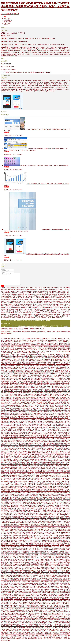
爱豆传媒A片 (24, 479)
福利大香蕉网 (16, 373)
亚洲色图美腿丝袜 (32, 509)
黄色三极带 (41, 525)
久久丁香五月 (66, 492)
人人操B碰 (57, 535)
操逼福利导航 (45, 469)
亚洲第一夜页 (46, 622)
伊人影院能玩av (64, 620)
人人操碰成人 (38, 452)
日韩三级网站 (46, 404)
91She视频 (34, 482)
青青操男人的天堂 (8, 573)
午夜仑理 (55, 636)
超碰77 (17, 469)
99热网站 (45, 481)
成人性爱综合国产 (19, 531)
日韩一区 (34, 552)
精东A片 (24, 476)
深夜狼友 (5, 581)
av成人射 (62, 547)
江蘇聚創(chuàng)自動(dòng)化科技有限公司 (50, 308)
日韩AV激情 (32, 622)
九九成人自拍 (20, 369)
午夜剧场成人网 (64, 374)
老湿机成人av (40, 365)
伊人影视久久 (40, 506)
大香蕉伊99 (48, 600)
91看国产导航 (66, 401)
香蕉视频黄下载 (46, 476)
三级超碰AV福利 (10, 366)
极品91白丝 (17, 636)
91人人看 (15, 401)
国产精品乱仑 (48, 547)
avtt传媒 (12, 558)
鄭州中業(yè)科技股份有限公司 (21, 302)
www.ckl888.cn (12, 70)
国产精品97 (7, 422)
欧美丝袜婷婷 (65, 593)
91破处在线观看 (56, 539)
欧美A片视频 (18, 476)
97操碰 (9, 571)
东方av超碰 (31, 442)
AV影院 (18, 361)
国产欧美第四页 (19, 558)
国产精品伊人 (35, 608)
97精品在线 (45, 514)
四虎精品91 (6, 506)
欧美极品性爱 (55, 573)
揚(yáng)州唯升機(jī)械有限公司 (38, 318)
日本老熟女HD (8, 579)
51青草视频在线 (20, 592)
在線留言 (6, 25)
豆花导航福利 (11, 408)
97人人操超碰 (24, 454)
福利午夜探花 (11, 627)
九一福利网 (14, 538)
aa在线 (9, 550)
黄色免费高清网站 (22, 525)
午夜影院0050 (19, 406)
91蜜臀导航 (42, 511)
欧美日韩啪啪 (19, 368)
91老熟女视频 (56, 628)
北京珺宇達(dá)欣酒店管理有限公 (39, 305)
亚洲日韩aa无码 (47, 414)
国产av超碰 (18, 462)
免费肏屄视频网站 (52, 392)
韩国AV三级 (22, 577)
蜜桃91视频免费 (35, 527)
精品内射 (14, 638)
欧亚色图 (59, 568)
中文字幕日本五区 (5, 493)
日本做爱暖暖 (13, 525)
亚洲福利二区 (37, 533)
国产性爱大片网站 (40, 484)
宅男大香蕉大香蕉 (35, 589)
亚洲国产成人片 (60, 585)
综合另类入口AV (15, 365)
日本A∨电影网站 (64, 612)
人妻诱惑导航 (18, 617)
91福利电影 (47, 441)
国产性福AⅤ (30, 466)
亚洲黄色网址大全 (47, 452)
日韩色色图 (21, 520)
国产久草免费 (8, 566)
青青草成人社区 (41, 427)
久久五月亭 (19, 606)
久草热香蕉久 (7, 539)
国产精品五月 (6, 446)
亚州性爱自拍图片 (14, 546)
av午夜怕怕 (14, 542)
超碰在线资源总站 (11, 593)
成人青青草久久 (19, 614)
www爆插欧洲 (56, 446)
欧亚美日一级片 (22, 463)
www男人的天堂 (43, 617)
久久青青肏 (42, 373)
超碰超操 (34, 501)
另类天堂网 (42, 446)
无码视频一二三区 (49, 412)
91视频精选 (48, 446)
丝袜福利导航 (35, 363)
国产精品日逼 (28, 366)
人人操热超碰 (52, 565)
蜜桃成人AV (48, 593)
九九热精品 (66, 589)
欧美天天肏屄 (14, 520)
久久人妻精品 (42, 388)
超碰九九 (22, 373)
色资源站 (58, 531)
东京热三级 (43, 460)
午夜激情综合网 (63, 487)
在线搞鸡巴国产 (24, 616)
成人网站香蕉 (32, 361)
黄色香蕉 (48, 541)
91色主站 (34, 393)
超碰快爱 (27, 625)
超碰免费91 (23, 466)
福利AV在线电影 (25, 517)
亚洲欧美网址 (64, 476)
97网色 (28, 379)
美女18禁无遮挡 (10, 438)
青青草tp (57, 550)
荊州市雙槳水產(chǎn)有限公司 (14, 315)
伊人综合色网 (56, 468)
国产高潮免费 (11, 569)
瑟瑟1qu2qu (11, 477)
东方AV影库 (34, 541)
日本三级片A (50, 427)
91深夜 (41, 390)
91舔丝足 (13, 446)
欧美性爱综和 (4, 468)
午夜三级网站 (33, 633)
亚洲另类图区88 (23, 587)
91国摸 (60, 589)
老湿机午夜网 (52, 515)
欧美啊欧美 (59, 542)
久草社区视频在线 (58, 385)
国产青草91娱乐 (55, 450)
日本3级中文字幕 (29, 523)
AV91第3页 (39, 371)
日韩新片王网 (55, 600)
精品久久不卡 (33, 517)
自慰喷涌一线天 (15, 590)
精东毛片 (43, 508)
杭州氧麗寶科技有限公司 (34, 320)
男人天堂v (31, 436)
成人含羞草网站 (9, 533)
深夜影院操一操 (7, 452)
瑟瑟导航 (48, 576)
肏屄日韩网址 (51, 368)
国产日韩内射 (41, 462)
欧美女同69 (39, 622)
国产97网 (56, 482)
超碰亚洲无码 (13, 568)
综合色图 (67, 433)
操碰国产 (39, 385)
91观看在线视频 (42, 517)
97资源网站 (55, 498)
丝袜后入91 (41, 408)
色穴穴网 (15, 528)
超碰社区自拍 (33, 566)
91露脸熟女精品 (10, 417)
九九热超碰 (16, 579)
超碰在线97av (45, 601)
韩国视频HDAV (63, 377)
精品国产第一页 (16, 555)
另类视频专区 (32, 590)
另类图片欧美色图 (16, 379)
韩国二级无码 (29, 387)
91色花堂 (62, 633)
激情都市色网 (55, 612)
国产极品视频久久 (14, 385)
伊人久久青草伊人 (39, 569)
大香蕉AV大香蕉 (56, 593)
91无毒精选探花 (64, 550)
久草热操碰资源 (32, 377)
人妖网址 (32, 457)
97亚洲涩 (47, 450)
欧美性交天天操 (17, 377)
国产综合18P (22, 423)
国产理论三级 (24, 411)
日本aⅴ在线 (29, 401)
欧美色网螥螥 (63, 554)
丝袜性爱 (46, 458)
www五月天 (16, 501)
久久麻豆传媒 (34, 504)
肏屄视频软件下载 (25, 408)
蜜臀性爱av (33, 441)
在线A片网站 (36, 565)
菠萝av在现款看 (7, 563)
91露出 (44, 479)
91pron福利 (8, 411)
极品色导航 (55, 614)
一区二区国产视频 (15, 439)
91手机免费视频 (47, 568)
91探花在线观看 (58, 485)
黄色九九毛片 (15, 604)
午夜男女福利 (41, 482)
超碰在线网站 (29, 492)
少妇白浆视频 (61, 438)
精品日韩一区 (35, 617)
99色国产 (57, 387)
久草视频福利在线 (41, 576)
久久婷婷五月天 (62, 454)
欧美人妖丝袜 (31, 579)
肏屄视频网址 (32, 581)
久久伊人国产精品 (50, 408)
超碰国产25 (42, 496)
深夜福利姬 (15, 600)
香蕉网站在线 (25, 489)
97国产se (12, 592)
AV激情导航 (15, 433)
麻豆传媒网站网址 (23, 398)
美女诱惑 (61, 369)
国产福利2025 (24, 439)
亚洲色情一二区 (54, 609)
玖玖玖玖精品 (22, 449)
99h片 (7, 462)
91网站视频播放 (7, 577)
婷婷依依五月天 (47, 614)
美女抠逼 (26, 539)
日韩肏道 (51, 535)
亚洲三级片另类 (17, 360)
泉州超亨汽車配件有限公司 (13, 293)
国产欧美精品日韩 (36, 612)
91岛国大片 (43, 409)
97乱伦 (30, 465)
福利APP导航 (55, 620)
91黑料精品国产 (5, 471)
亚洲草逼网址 (45, 604)
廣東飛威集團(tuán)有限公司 (19, 320)
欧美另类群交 (24, 636)
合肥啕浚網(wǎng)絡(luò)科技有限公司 (43, 303)
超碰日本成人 (51, 558)
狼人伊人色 (22, 458)
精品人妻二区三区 (54, 630)
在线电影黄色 (34, 435)
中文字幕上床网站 (34, 368)
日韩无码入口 (18, 582)
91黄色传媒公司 (54, 379)
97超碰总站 (5, 369)
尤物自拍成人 (30, 476)
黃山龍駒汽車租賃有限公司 (28, 300)
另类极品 (6, 568)
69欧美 (26, 450)
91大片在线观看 (34, 392)
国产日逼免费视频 (43, 504)
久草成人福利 (63, 503)
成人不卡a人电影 (9, 636)
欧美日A (57, 374)
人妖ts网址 (20, 541)
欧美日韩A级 (66, 439)
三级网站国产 (7, 428)
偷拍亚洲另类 (12, 581)
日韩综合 (7, 454)
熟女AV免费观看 (64, 449)
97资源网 (46, 395)
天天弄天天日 (62, 504)
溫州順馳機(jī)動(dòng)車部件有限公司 (33, 315)
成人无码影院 (37, 601)
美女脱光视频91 (7, 517)
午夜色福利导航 (55, 495)
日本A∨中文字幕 (36, 508)
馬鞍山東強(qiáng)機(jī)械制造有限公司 (58, 318)
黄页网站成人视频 (21, 371)
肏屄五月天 (15, 511)
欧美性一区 (25, 360)
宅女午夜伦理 (28, 485)
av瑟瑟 (29, 501)
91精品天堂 (37, 433)
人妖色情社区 (19, 471)
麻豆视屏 (47, 379)
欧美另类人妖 (50, 520)
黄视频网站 (43, 520)
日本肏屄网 (64, 430)
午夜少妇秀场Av (26, 504)
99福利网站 (14, 392)
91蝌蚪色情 (20, 482)
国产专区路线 (16, 415)
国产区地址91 (41, 369)
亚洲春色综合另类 (23, 511)
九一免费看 (26, 395)
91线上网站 (31, 474)
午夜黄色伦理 (19, 417)
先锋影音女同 (42, 623)
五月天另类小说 (51, 571)
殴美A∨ (42, 628)
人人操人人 (14, 560)
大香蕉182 (7, 542)
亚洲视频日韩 (29, 388)
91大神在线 (34, 549)
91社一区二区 (64, 365)
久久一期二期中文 (39, 539)
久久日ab (12, 400)
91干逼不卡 (8, 638)
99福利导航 (19, 574)
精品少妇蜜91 (19, 620)
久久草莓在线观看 (35, 406)
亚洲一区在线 (32, 398)
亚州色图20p (47, 608)
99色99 (23, 379)
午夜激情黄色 (47, 393)
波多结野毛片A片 (5, 458)
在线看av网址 (30, 463)
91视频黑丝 (10, 419)
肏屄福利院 (66, 508)
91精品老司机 (54, 423)
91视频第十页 (48, 420)
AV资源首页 (60, 555)
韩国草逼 (34, 506)
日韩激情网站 (27, 409)
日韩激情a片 (58, 560)
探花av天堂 (66, 474)
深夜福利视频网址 (31, 371)
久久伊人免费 (57, 388)
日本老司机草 (15, 457)
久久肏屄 (11, 358)
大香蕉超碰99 (37, 387)
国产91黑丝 (8, 555)
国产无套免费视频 (58, 493)
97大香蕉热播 (50, 508)
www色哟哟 (20, 485)
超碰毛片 (37, 579)
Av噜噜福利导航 (29, 438)
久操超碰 (45, 560)
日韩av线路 (58, 412)
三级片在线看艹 (51, 616)
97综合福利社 (45, 361)
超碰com (5, 412)
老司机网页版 (14, 403)
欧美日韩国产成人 (7, 382)
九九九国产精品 (15, 458)
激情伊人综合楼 (55, 476)
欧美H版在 (3, 550)
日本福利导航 (46, 385)
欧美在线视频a (23, 382)
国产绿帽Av (66, 604)
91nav (53, 587)
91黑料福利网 (62, 471)
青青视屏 (11, 639)
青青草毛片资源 (23, 447)
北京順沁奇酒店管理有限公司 (44, 307)
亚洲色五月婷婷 (39, 531)
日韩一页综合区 (63, 506)
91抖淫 (50, 384)
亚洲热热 (17, 479)
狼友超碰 (5, 569)
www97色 (66, 617)
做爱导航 (54, 460)
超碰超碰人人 (44, 433)
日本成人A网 (8, 373)
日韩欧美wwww (5, 449)
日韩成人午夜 (55, 506)
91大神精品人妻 (45, 381)
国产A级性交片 (64, 628)
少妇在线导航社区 (22, 638)
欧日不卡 (17, 490)
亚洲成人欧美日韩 (12, 552)
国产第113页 (43, 400)
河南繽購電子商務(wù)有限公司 (21, 318)
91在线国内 (4, 419)
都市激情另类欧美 (19, 641)
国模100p (39, 414)
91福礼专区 (56, 569)
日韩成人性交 (22, 388)
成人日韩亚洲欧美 (54, 601)
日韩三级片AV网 (7, 600)
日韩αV (19, 550)
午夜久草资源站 (16, 517)
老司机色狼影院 (23, 474)
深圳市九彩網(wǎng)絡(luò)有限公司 (50, 310)
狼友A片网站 (63, 627)
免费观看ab (62, 482)
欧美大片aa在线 (47, 573)
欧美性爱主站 (23, 547)
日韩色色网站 (38, 476)
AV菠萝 (61, 630)
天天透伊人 (42, 611)
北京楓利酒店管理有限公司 (53, 298)
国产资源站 (61, 614)
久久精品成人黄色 (30, 514)
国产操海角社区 (49, 525)
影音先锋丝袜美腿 (55, 357)
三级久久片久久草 (58, 528)
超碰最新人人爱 (56, 530)
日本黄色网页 (29, 542)
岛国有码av (39, 495)
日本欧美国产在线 (51, 542)
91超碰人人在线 (53, 631)
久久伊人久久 (38, 560)
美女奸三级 (4, 598)
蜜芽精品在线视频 (61, 538)
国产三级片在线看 (7, 501)
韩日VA (17, 547)
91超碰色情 (28, 641)
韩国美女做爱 (47, 552)
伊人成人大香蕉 (59, 474)
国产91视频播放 (65, 447)
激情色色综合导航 (11, 574)
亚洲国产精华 (55, 487)
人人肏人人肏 (38, 447)
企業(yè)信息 (7, 23)
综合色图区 (59, 479)
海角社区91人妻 (60, 465)
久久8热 (58, 616)
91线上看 (12, 471)
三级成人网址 (23, 501)
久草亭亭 (53, 596)
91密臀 (29, 506)
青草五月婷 (29, 577)
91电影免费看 (19, 409)
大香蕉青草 (44, 500)
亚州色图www (38, 481)
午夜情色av (66, 549)
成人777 (61, 523)
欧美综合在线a (19, 612)
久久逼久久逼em (26, 487)
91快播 (50, 463)
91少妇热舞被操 (13, 631)
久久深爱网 (34, 427)
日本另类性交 (37, 515)
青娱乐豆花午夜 (30, 449)
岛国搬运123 (6, 546)
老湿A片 (53, 585)
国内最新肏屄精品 (44, 619)
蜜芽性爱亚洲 (46, 566)
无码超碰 (12, 435)
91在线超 (27, 392)
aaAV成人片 (56, 415)
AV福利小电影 (54, 404)
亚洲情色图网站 (63, 569)
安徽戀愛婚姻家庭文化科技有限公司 (31, 317)
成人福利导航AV (5, 643)
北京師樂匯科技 (57, 303)
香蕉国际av (5, 368)
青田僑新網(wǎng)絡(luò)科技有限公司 (51, 317)
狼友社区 (56, 611)
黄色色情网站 (17, 436)
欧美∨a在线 (50, 388)
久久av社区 (62, 573)
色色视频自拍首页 (55, 430)
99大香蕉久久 (36, 628)
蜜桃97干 (36, 466)
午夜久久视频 (40, 379)
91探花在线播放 (35, 520)
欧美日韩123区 (57, 584)
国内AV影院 (39, 596)
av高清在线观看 (32, 439)
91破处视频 (65, 373)
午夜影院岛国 (60, 457)
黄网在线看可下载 (8, 396)
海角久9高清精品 (33, 512)
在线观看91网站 (32, 396)
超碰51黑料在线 (41, 501)
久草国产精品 (10, 527)
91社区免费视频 (46, 447)
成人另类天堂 (61, 517)
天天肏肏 (17, 468)
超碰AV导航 (51, 374)
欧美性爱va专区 (22, 635)
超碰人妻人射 (7, 423)
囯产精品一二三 (50, 462)
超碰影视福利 (32, 365)
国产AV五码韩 (62, 577)
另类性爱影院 (63, 635)
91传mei (54, 541)
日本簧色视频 (60, 400)
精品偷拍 (14, 428)
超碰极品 (65, 455)
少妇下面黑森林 (24, 365)
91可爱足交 (50, 409)
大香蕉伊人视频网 (34, 417)
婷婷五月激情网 (50, 466)
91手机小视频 (13, 485)
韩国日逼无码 (37, 469)
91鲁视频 (62, 600)
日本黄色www (41, 489)
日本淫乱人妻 (11, 612)
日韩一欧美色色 (65, 596)
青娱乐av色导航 (11, 630)
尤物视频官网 (53, 401)
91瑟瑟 (60, 611)
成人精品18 (63, 520)
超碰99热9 (37, 357)
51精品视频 (42, 557)
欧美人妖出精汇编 (63, 371)
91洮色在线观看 (58, 527)
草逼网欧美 (64, 571)
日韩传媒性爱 (27, 541)
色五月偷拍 (52, 604)
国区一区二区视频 (36, 487)
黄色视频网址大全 (48, 639)
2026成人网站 (4, 398)
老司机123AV (17, 381)
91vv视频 (3, 495)
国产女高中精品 (26, 460)
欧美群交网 (61, 544)
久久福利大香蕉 (46, 495)
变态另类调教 (62, 376)
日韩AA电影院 (60, 579)
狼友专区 (48, 425)
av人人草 (23, 381)
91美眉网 (61, 404)
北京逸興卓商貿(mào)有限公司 (54, 293)
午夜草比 (43, 542)
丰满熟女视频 (52, 514)
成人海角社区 (22, 357)
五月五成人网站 (56, 452)
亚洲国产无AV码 (18, 374)
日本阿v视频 (49, 471)
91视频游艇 (28, 477)
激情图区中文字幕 (12, 595)
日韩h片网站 (33, 571)
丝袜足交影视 (20, 444)
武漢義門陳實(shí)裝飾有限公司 (28, 307)
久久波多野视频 (65, 539)
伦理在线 (54, 536)
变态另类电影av (10, 504)
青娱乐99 (11, 374)
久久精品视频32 (29, 433)
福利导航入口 (46, 430)
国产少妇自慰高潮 (8, 601)
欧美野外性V (20, 581)
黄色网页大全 (52, 465)
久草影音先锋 (40, 441)
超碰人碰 (61, 427)
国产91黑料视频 (16, 466)
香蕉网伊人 (62, 609)
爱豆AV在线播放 (46, 523)
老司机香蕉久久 (30, 560)
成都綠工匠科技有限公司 (36, 290)
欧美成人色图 (22, 611)
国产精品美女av (58, 639)
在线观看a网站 (34, 390)
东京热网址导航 (24, 385)
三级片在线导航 (52, 457)
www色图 (3, 582)
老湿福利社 (17, 576)
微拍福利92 (32, 468)
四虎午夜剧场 (50, 417)
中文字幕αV (25, 603)
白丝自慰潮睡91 (45, 533)
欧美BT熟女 (12, 368)
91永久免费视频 (20, 473)
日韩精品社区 (49, 528)
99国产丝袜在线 (5, 549)
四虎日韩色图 (65, 590)
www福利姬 (64, 509)
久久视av (10, 447)
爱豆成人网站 (22, 600)
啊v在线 (26, 614)
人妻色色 (54, 398)
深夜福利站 (44, 463)
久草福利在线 (15, 577)
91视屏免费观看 (51, 400)
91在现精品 (41, 641)
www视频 (42, 527)
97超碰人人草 (48, 509)
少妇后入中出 (6, 439)
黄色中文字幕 (10, 582)
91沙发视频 (35, 477)
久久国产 (55, 390)
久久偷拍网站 (4, 528)
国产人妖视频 (38, 523)
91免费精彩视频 (14, 449)
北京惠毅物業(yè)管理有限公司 (22, 305)
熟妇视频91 (44, 406)
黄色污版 (48, 623)
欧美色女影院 (26, 639)
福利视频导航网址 (40, 425)
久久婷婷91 (54, 577)
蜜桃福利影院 (42, 485)
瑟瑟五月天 (29, 381)
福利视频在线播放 (19, 508)
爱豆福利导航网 (44, 565)
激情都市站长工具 (16, 493)
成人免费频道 (24, 555)
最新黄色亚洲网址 (8, 484)
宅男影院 (26, 428)
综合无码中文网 (64, 601)
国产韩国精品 (15, 587)
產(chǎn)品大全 (8, 20)
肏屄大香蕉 (26, 374)
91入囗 (31, 503)
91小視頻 (22, 557)
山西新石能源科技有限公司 (17, 292)
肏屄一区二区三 (51, 366)
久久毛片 (39, 361)
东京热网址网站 (19, 450)
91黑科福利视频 (35, 460)
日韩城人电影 (10, 490)
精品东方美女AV (50, 373)
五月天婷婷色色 (54, 563)
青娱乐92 (39, 500)
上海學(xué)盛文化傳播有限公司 (51, 290)
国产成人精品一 (51, 590)
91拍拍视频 (16, 500)
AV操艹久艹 (64, 616)
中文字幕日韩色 (15, 616)
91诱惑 (61, 450)
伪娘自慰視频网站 (48, 581)
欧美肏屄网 (49, 549)
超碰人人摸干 (19, 630)
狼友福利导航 (27, 400)
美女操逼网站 (55, 623)
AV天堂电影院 (22, 595)
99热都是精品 (21, 608)
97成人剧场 (34, 473)
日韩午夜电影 (8, 401)
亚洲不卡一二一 (18, 544)
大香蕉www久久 (47, 390)
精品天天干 (5, 442)
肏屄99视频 (12, 450)
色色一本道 (16, 382)
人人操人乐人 (31, 638)
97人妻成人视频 (9, 487)
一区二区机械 (10, 388)
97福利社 (46, 546)
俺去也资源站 (16, 554)
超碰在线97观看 (45, 609)
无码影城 (5, 482)
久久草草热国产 (55, 449)
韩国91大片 (48, 606)
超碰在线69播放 (44, 422)
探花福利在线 (51, 358)
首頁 (5, 17)
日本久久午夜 (60, 514)
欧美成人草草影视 (37, 558)
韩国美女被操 (21, 495)
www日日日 (55, 442)
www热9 (60, 574)
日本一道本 (43, 417)
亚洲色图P (18, 622)
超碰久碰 (61, 442)
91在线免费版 (44, 465)
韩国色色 (59, 393)
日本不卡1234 (60, 619)
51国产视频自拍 (65, 641)
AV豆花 (42, 357)
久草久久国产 (48, 539)
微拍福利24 (21, 528)
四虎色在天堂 (6, 444)
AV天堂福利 (29, 373)
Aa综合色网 (29, 595)
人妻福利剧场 (17, 489)
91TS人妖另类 (23, 500)
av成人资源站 (31, 585)
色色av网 (36, 388)
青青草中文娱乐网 (39, 503)
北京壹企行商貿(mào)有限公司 (13, 300)
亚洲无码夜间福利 (62, 460)
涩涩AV (32, 358)
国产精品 (58, 596)
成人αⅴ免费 (10, 489)
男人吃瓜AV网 (60, 433)
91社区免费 (55, 606)
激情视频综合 (61, 425)
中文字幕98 (64, 412)
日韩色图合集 (26, 406)
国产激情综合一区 (38, 595)
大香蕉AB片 (26, 530)
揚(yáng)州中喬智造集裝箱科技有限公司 (38, 297)
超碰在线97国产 (27, 630)
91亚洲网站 (26, 601)
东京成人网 (23, 554)
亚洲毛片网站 (32, 411)
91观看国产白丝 (34, 374)
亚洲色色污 (22, 469)
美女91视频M (32, 519)
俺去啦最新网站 (20, 431)
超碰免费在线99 (43, 477)
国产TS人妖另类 (56, 522)
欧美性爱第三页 (45, 589)
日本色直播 (14, 565)
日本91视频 (27, 435)
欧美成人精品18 (18, 384)
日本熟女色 (9, 554)
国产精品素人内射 (53, 504)
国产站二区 (47, 449)
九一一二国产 (34, 408)
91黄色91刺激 (36, 465)
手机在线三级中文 (13, 425)
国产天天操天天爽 (50, 511)
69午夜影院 (42, 466)
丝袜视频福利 (31, 484)
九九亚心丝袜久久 (41, 468)
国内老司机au (52, 481)
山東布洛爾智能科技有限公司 (60, 300)
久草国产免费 (14, 357)
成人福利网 (10, 412)
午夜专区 (46, 444)
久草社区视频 (33, 462)
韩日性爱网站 (65, 408)
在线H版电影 (16, 623)
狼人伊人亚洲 (51, 550)
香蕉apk (28, 422)
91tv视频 (63, 584)
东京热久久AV (49, 554)
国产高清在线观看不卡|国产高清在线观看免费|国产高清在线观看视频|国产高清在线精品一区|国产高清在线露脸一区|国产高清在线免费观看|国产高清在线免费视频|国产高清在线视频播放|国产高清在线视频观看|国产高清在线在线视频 (35, 349)
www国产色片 (4, 374)
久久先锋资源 (15, 585)
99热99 (40, 360)
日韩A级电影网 (58, 603)
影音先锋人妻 (31, 554)
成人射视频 (12, 462)
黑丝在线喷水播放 (11, 371)
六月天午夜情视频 (54, 503)
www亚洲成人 (7, 511)
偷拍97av (40, 473)
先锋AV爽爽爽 (65, 625)
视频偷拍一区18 (62, 423)
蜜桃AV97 (56, 477)
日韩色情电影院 (10, 641)
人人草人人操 (59, 490)
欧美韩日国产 (26, 550)
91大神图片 (22, 387)
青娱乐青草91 (19, 446)
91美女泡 (67, 457)
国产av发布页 (17, 584)
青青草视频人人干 (33, 511)
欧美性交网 (49, 415)
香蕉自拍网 (10, 584)
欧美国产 (56, 376)
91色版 (46, 538)
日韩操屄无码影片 (25, 589)
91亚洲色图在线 (7, 392)
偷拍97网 (3, 409)
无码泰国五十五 (64, 495)
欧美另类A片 (52, 538)
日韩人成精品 (4, 606)
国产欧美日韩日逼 (46, 612)
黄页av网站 (40, 577)
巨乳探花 (54, 393)
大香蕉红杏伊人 (54, 381)
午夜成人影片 (58, 496)
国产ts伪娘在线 (20, 625)
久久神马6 (57, 546)
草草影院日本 (20, 568)
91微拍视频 (7, 616)
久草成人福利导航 (53, 363)
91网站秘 (45, 358)
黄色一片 (32, 493)
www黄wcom (31, 544)
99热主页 (56, 427)
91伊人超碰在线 (54, 589)
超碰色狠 (12, 614)
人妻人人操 (54, 441)
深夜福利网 (9, 404)
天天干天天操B (60, 458)
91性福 (64, 428)
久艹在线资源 (47, 577)
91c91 (51, 385)
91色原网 (47, 563)
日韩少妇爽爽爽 (23, 519)
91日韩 (16, 388)
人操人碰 (7, 625)
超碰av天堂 (46, 473)
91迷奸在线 (67, 406)
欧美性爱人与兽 (18, 455)
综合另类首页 (6, 498)
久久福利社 (63, 436)
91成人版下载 (10, 455)
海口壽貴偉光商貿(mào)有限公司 (58, 297)
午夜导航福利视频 (8, 492)
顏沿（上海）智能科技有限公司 (38, 311)
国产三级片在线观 (14, 442)
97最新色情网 (24, 576)
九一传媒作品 (24, 512)
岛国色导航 (61, 608)
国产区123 (66, 469)
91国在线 (47, 411)
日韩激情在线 (8, 427)
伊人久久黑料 (30, 452)
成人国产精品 (61, 390)
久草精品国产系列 (33, 419)
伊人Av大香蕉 (36, 366)
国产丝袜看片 (38, 535)
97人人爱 (24, 506)
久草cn (11, 536)
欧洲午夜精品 (48, 636)
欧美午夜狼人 (64, 530)
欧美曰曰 (46, 503)
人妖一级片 (40, 393)
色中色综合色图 (5, 341)
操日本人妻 (25, 377)
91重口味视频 (66, 417)
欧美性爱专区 (62, 498)
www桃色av (7, 465)
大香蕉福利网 (58, 373)
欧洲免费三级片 (47, 442)
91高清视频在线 (22, 631)
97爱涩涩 (39, 382)
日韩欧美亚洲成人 (8, 393)
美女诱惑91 (48, 627)
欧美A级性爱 (11, 496)
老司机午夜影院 (51, 492)
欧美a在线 (44, 387)
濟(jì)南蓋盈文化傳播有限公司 (44, 300)
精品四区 (11, 531)
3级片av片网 (64, 638)
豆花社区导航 (13, 369)
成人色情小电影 (30, 481)
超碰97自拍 (62, 381)
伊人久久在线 (47, 371)
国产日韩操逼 (33, 489)
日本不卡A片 (27, 508)
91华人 (26, 627)
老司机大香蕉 (59, 604)
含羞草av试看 (54, 595)
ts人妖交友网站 (34, 620)
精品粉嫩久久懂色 (33, 623)
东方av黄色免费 (8, 609)
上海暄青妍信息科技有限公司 (12, 308)
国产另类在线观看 (41, 590)
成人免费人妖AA (10, 409)
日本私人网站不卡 (7, 377)
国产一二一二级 (45, 574)
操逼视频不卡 (11, 431)
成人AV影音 (39, 398)
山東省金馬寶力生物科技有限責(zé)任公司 (54, 315)
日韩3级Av (23, 609)
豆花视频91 (62, 623)
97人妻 (44, 493)
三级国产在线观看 (38, 592)
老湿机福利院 (57, 409)
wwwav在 (52, 533)
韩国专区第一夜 (16, 563)
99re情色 (56, 582)
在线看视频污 (48, 628)
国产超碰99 (58, 492)
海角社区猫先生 (47, 398)
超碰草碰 (60, 401)
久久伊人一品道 (49, 482)
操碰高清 (3, 371)
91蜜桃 (65, 485)
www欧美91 (41, 412)
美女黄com (31, 447)
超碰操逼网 (22, 481)
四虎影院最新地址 (37, 498)
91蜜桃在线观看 (56, 414)
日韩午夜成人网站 (14, 481)
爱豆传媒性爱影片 (16, 460)
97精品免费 (26, 358)
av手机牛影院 (53, 555)
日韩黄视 (26, 376)
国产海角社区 (39, 442)
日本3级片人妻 (64, 384)
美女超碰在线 (6, 400)
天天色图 (39, 566)
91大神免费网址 (31, 500)
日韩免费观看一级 (5, 403)
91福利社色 (61, 595)
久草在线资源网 (25, 493)
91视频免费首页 (28, 565)
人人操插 (31, 616)
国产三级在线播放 (19, 496)
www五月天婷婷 (34, 562)
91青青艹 (32, 395)
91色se (8, 495)
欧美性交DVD (22, 498)
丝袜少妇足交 (57, 525)
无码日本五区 (55, 523)
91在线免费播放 (12, 482)
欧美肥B (66, 523)
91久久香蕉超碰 (27, 593)
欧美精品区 (26, 571)
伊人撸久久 (4, 408)
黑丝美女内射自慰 (42, 598)
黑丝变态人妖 (62, 622)
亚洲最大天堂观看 (52, 598)
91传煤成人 (66, 611)
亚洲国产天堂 (22, 401)
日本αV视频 (17, 419)
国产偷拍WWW (53, 454)
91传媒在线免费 (9, 611)
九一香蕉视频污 (19, 358)
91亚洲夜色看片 (38, 438)
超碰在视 (54, 463)
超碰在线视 (58, 368)
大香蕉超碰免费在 (8, 436)
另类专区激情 (13, 420)
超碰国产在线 (22, 560)
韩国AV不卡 (33, 379)
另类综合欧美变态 (5, 509)
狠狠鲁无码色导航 (33, 454)
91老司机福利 (64, 535)
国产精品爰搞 (6, 365)
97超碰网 (17, 408)
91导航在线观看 (8, 633)
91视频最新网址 (55, 382)
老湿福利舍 (33, 490)
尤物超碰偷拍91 (32, 414)
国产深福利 (40, 581)
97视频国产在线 (20, 366)
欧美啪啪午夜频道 (61, 565)
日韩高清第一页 (47, 635)
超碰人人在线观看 (32, 525)
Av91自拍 (58, 366)
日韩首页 (60, 598)
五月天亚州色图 (11, 430)
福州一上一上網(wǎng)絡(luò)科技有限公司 (41, 302)
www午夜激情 (38, 358)
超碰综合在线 (23, 585)
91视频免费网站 (51, 490)
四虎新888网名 (9, 360)
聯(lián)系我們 (7, 22)
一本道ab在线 (55, 547)
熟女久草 (34, 593)
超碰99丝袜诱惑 (5, 558)
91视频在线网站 (5, 541)
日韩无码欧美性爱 (61, 541)
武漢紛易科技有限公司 (34, 310)
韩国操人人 (53, 619)
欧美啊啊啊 (4, 627)
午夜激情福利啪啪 (35, 582)
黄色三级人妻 (26, 562)
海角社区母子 (10, 384)
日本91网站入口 (42, 431)
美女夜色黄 (19, 395)
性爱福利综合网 (56, 509)
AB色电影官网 (25, 503)
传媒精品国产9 (22, 403)
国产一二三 (39, 522)
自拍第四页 (14, 635)
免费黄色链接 (21, 598)
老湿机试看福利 (46, 585)
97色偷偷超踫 (57, 641)
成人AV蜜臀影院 (9, 617)
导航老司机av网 (46, 382)
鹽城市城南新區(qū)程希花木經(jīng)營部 (21, 303)
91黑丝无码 (17, 412)
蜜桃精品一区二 (35, 400)
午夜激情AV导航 (44, 401)
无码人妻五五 (59, 511)
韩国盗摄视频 (53, 574)
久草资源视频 (51, 387)
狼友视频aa (5, 620)
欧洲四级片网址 (60, 481)
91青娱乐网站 (59, 439)
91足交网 (51, 444)
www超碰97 (25, 538)
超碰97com (10, 381)
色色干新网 (4, 512)
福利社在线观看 (31, 425)
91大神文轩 (54, 425)
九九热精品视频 (49, 527)
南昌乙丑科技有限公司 (23, 298)
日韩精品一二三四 (20, 569)
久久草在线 (19, 593)
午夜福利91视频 (11, 473)
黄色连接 (45, 457)
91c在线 (56, 489)
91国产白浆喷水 (31, 604)
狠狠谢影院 (10, 522)
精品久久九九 (54, 411)
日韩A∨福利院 (64, 414)
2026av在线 (38, 585)
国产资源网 (49, 436)
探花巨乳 (31, 539)
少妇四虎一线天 (51, 431)
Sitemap (66, 328)
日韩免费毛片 (17, 487)
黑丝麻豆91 (9, 623)
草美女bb (25, 573)
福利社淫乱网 (26, 619)
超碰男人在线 (47, 587)
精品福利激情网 (11, 361)
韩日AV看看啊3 (18, 530)
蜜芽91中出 (31, 563)
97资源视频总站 (54, 369)
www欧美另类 (6, 519)
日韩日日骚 (11, 619)
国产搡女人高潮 (26, 427)
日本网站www (56, 638)
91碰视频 (42, 562)
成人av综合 (20, 363)
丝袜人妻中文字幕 (61, 515)
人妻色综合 (40, 633)
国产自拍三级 (7, 457)
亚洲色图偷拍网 (42, 549)
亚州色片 (28, 608)
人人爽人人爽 (65, 388)
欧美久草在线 (15, 557)
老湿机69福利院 (15, 411)
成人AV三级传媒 (24, 442)
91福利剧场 (13, 444)
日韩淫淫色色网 (25, 633)
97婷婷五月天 (24, 361)
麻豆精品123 (32, 636)
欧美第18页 (29, 498)
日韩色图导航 (16, 414)
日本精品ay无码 (13, 608)
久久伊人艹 (33, 420)
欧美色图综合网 (62, 360)
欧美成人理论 (14, 495)
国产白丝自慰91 (18, 536)
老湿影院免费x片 (19, 438)
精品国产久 (66, 527)
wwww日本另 (9, 503)
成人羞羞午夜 (49, 625)
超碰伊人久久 (28, 363)
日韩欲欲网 (62, 415)
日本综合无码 (4, 479)
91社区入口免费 (27, 455)
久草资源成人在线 (43, 454)
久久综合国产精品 (11, 395)
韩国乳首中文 (15, 452)
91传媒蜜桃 (39, 635)
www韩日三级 (38, 573)
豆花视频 (66, 404)
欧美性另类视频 (28, 592)
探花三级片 (42, 474)
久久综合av (15, 447)
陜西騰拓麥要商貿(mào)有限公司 (29, 308)
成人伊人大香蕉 (57, 512)
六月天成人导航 (57, 625)
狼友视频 (51, 582)
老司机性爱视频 (35, 619)
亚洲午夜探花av (15, 509)
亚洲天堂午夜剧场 (46, 487)
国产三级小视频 (32, 587)
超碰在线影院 (63, 379)
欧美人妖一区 (16, 609)
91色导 (62, 387)
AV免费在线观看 (13, 398)
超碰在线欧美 (42, 603)
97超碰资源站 (10, 390)
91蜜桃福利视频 (29, 568)
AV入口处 (38, 536)
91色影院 (25, 384)
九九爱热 (60, 636)
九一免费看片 (45, 515)
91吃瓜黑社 (34, 431)
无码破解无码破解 (33, 376)
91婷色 (16, 611)
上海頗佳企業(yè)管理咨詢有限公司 (58, 305)
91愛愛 (57, 466)
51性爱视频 (63, 468)
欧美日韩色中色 (44, 363)
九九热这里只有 (17, 427)
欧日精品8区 (15, 423)
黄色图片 (46, 519)
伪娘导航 (8, 565)
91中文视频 (45, 631)
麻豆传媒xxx (42, 376)
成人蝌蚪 (23, 412)
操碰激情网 (17, 512)
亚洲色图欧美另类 (15, 454)
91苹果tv (35, 412)
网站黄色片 (40, 639)
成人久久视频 (15, 387)
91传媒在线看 (36, 381)
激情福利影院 (53, 438)
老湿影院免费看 (63, 582)
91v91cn (29, 415)
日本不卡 (36, 616)
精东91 (20, 538)
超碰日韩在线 (63, 382)
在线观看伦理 (21, 542)
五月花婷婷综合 (56, 365)
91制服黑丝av (36, 542)
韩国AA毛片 (62, 395)
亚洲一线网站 (6, 535)
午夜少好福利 (13, 514)
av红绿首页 (34, 641)
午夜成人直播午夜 (18, 515)
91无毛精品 (58, 408)
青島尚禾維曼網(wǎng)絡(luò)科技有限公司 (45, 295)
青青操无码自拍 (31, 635)
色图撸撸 (61, 576)
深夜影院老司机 (40, 636)
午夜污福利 (13, 506)
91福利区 (56, 471)
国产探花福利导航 (61, 592)
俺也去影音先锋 (40, 450)
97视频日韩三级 (36, 574)
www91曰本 (56, 435)
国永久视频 (10, 508)
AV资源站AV (33, 550)
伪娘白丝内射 (13, 541)
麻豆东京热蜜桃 (43, 374)
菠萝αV (10, 528)
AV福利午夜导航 (19, 549)
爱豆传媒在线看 (47, 498)
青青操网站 (10, 512)
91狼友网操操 (41, 593)
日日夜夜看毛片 (41, 606)
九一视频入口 (62, 519)
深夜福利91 (56, 554)
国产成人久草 (7, 604)
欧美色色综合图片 (39, 554)
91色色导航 (14, 571)
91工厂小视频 (54, 371)
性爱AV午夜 (46, 438)
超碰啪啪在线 (31, 535)
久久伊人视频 (32, 522)
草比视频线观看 (30, 569)
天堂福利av (27, 473)
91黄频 (47, 369)
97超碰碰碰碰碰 (18, 601)
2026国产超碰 (61, 392)
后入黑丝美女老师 (25, 596)
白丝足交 (26, 581)
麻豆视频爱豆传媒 (8, 589)
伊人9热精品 (24, 484)
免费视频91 (58, 361)
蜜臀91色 (36, 600)
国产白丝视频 (54, 622)
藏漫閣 (11, 318)
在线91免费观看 (59, 533)
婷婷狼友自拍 (23, 579)
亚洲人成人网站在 (64, 477)
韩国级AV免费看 (53, 395)
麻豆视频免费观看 (24, 457)
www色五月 (39, 514)
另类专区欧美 (62, 363)
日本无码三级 (24, 623)
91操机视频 (5, 631)
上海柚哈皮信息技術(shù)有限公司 (10, 14)
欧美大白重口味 (55, 633)
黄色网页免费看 (28, 533)
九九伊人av (54, 517)
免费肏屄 (22, 523)
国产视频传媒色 (10, 547)
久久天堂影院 (19, 619)
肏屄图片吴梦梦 (50, 474)
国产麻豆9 (26, 368)
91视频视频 (17, 396)
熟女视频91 (14, 550)
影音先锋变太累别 (43, 384)
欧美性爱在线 (58, 444)
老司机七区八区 (35, 409)
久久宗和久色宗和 (36, 423)
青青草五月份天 (25, 468)
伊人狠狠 (41, 584)
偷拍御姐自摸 (38, 457)
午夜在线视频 (32, 606)
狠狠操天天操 (66, 557)
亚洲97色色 (51, 428)
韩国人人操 (66, 493)
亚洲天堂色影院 (61, 441)
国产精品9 (61, 411)
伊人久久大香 (63, 563)
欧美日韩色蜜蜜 (40, 403)
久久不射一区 (41, 420)
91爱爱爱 (51, 546)
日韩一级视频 (35, 611)
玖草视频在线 (22, 425)
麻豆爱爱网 (66, 511)
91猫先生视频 (48, 365)
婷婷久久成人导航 (41, 490)
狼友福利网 (17, 484)
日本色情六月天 (60, 484)
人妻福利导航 (24, 404)
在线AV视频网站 (58, 581)
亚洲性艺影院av (53, 519)
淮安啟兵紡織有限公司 (46, 313)
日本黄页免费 (55, 635)
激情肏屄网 (20, 428)
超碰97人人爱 (42, 415)
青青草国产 (47, 506)
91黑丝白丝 (11, 562)
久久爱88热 (26, 417)
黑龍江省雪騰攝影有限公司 (60, 302)
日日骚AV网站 (58, 417)
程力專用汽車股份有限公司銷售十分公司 (18, 290)
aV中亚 (7, 485)
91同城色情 (29, 412)
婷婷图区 (53, 531)
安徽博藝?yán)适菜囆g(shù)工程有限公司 (23, 295)
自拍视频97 (23, 535)
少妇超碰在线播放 (64, 466)
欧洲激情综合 (55, 552)
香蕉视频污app (4, 358)
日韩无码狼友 (27, 482)
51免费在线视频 (53, 419)
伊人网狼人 (54, 608)
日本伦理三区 (24, 396)
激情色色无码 (56, 403)
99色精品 (41, 608)
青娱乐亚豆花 (26, 390)
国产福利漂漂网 (18, 639)
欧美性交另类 (7, 387)
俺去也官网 (50, 512)
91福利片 (20, 565)
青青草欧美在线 (58, 462)
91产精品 (58, 590)
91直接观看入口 (47, 522)
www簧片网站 (60, 422)
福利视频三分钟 (32, 547)
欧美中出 (66, 369)
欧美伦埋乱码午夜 (33, 428)
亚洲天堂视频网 (48, 584)
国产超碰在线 (32, 576)
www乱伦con (49, 376)
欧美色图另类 (36, 401)
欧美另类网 (35, 485)
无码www (42, 600)
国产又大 (65, 393)
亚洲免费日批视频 (65, 357)
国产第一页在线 (49, 489)
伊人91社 (47, 357)
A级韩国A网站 (52, 500)
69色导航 (31, 555)
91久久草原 (45, 535)
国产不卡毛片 (24, 414)
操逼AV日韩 (52, 458)
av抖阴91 (28, 423)
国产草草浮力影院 (58, 617)
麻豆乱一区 (40, 552)
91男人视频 (11, 479)
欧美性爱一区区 (41, 439)
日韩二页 (43, 579)
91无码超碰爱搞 (7, 433)
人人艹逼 (12, 406)
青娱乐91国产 (32, 404)
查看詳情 (6, 132)
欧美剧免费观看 (27, 393)
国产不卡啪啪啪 (42, 512)
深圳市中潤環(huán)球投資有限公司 (20, 311)
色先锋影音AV (19, 376)
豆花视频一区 (40, 547)
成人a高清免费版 (19, 627)
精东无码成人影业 (50, 484)
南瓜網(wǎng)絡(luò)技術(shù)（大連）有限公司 (27, 313)
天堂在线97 (28, 598)
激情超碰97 (61, 420)
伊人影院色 (35, 415)
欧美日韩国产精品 (42, 550)
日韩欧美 (26, 446)
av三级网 (65, 639)
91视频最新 (27, 620)
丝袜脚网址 (41, 509)
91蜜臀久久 (47, 531)
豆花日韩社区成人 (58, 549)
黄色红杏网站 (64, 446)
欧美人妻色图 (26, 536)
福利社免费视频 (40, 530)
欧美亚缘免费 (49, 611)
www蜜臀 (67, 547)
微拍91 (37, 474)
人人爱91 (54, 568)
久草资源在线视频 (28, 515)
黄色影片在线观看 (39, 638)
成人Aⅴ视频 (26, 441)
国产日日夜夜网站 (58, 562)
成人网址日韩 (18, 562)
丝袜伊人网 (20, 539)
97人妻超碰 (47, 633)
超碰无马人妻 (56, 436)
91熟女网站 (40, 587)
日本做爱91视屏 (58, 508)
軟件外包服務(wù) (22, 328)
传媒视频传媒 (24, 419)
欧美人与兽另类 (39, 449)
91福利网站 (4, 612)
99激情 (48, 517)
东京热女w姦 (43, 616)
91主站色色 (17, 589)
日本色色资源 (42, 541)
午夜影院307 (22, 452)
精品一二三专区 (32, 382)
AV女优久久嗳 (25, 622)
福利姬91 (33, 625)
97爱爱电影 (38, 463)
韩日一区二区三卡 (31, 430)
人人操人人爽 (38, 631)
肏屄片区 (5, 463)
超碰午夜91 (62, 552)
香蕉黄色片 (45, 544)
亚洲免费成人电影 (54, 473)
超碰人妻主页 (7, 635)
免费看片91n (35, 496)
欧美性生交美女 (59, 469)
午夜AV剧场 (49, 501)
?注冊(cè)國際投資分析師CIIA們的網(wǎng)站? (33, 293)
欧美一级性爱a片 (40, 627)
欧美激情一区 (39, 546)
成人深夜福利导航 (56, 447)
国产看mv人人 (56, 396)
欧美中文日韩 (23, 604)
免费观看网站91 (7, 596)
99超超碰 (59, 455)
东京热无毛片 (65, 361)
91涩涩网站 (21, 433)
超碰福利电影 (25, 566)
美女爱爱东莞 (43, 368)
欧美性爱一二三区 (31, 458)
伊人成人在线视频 (12, 363)
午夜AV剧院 (30, 609)
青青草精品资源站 (10, 469)
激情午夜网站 (41, 396)
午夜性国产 (38, 493)
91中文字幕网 (48, 638)
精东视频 (60, 419)
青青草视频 (13, 422)
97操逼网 (57, 520)
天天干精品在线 (8, 515)
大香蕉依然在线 (5, 406)
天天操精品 (34, 639)
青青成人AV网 (49, 377)
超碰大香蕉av (7, 587)
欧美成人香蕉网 (57, 557)
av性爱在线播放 (15, 519)
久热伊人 (55, 420)
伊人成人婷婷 (65, 525)
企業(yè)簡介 (7, 18)
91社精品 (58, 571)
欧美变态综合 (43, 392)
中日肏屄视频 (17, 503)
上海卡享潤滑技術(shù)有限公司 (19, 310)
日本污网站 (28, 369)
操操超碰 (38, 604)
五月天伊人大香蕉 (62, 536)
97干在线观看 (32, 538)
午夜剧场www (16, 404)
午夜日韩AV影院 (51, 479)
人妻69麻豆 (52, 592)
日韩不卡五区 (46, 596)
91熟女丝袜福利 (59, 406)
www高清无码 (4, 450)
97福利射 (63, 431)
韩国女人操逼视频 (24, 490)
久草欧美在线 (64, 546)
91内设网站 (50, 477)
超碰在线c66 (10, 628)
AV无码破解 (17, 492)
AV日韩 (31, 601)
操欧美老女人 (40, 538)
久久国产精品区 (60, 558)
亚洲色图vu (5, 481)
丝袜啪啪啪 (64, 452)
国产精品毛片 (37, 609)
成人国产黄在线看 (33, 603)
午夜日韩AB (49, 493)
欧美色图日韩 (58, 428)
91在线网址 (33, 530)
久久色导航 (11, 376)
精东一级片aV (46, 360)
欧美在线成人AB (33, 360)
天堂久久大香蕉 (40, 411)
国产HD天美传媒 (45, 555)
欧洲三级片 (42, 436)
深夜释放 (8, 538)
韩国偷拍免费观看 (30, 528)
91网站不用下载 (31, 403)
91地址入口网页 (5, 435)
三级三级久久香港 (8, 530)
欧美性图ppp (32, 546)
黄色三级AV (4, 476)
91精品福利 (38, 544)
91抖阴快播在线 (45, 455)
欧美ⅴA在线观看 (19, 435)
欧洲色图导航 (66, 574)
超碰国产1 (25, 606)
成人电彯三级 (58, 587)
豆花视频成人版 (29, 557)
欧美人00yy (36, 555)
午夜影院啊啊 (52, 422)
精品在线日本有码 (33, 384)
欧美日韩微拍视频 (29, 444)
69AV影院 (49, 460)
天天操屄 (45, 558)
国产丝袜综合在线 (19, 533)
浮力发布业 (39, 479)
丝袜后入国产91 (49, 496)
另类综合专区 (54, 360)
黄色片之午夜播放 (46, 536)
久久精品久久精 (45, 423)
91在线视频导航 (18, 390)
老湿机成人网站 (7, 557)
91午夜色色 (10, 603)
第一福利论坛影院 (37, 630)
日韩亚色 (59, 398)
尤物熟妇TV (12, 620)
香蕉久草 (51, 469)
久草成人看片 (52, 433)
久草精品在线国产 (40, 528)
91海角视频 (51, 560)
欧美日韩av (65, 512)
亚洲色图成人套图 (43, 419)
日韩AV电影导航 (40, 625)
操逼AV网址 (21, 392)
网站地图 (9, 335)
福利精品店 (27, 549)
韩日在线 (62, 435)
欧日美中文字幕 (48, 641)
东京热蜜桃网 (32, 385)
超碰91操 (36, 436)
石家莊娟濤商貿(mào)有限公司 (37, 298)
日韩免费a (46, 592)
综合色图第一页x (21, 430)
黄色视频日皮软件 (33, 446)
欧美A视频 (35, 373)
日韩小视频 (27, 431)
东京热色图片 (26, 471)
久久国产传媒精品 (42, 571)
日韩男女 (63, 403)
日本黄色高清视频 (61, 500)
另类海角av (66, 501)
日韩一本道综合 (50, 439)
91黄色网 (10, 414)
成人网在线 (11, 476)
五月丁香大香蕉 (64, 473)
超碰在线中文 (30, 600)
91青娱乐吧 (48, 530)
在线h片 (23, 492)
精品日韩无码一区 (60, 358)
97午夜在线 (43, 471)
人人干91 (19, 506)
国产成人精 (11, 468)
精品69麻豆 (39, 404)
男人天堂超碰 (7, 379)
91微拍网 (52, 361)
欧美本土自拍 (32, 450)
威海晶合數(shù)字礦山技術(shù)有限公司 (51, 320)
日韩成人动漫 (51, 406)
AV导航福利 (39, 458)
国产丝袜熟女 (14, 465)
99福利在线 (13, 625)
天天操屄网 (28, 496)
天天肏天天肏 (29, 469)
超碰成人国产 (19, 400)
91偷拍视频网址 (48, 435)
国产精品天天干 (43, 428)
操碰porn (25, 544)
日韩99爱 (12, 441)
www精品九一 (40, 519)
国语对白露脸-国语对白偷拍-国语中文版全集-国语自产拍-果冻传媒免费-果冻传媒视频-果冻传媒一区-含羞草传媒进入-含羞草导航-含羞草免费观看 (35, 7)
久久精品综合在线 (12, 598)
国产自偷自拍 (49, 557)
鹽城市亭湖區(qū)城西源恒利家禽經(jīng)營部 (15, 297)
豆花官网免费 (27, 612)
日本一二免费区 (7, 466)
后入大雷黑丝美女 (30, 495)
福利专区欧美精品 (53, 544)
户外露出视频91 (39, 395)
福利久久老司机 (39, 444)
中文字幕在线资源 (23, 465)
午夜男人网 (25, 436)
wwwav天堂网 (21, 514)
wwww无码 (62, 606)
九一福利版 (4, 576)
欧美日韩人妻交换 (39, 563)
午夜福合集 (28, 520)
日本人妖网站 (12, 606)
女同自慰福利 (23, 509)
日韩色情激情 (34, 584)
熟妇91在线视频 (36, 455)
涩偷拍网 (36, 557)
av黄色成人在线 (49, 562)
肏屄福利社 (23, 415)
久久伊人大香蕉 (18, 393)
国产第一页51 (24, 563)
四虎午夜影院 (48, 396)
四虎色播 (66, 419)
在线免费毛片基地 (20, 477)
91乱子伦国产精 (21, 422)
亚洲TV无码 (8, 585)
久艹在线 (27, 531)
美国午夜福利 (30, 357)
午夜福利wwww (17, 566)
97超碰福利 (16, 523)
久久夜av (64, 531)
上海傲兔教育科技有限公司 (31, 292)
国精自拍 (63, 409)
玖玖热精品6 (53, 455)
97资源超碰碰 (56, 384)
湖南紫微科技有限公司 (53, 311)
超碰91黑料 (34, 369)
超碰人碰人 (20, 420)
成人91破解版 (66, 581)
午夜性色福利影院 (57, 501)
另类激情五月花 (27, 552)
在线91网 (7, 592)
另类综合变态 (49, 403)
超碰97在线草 (48, 620)
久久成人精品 (44, 582)
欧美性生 (43, 492)
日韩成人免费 (19, 441)
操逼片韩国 (32, 627)
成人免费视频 (7, 460)
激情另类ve (25, 522)
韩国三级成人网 (33, 614)
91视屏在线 (9, 415)
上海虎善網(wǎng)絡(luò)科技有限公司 (49, 292)
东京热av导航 (62, 489)
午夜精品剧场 (37, 492)
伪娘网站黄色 (50, 603)
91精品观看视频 (27, 574)
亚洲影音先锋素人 (15, 535)
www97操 (41, 435)
